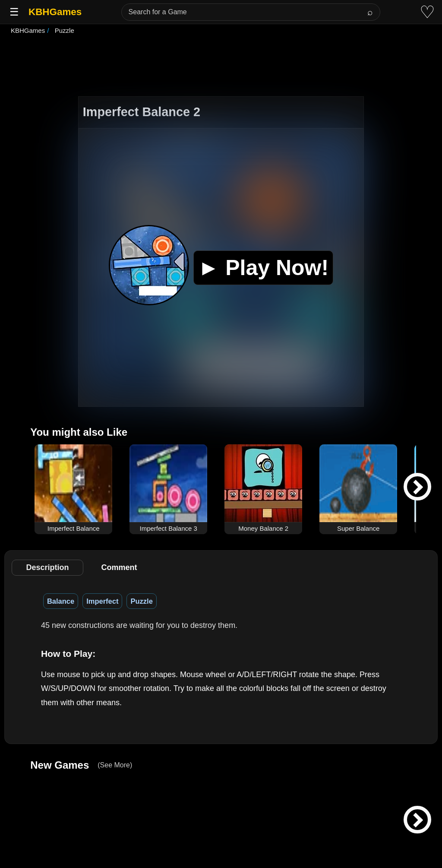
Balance (61, 601)
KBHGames (55, 12)
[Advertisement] (221, 67)
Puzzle (141, 601)
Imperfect (102, 601)
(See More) (115, 765)
